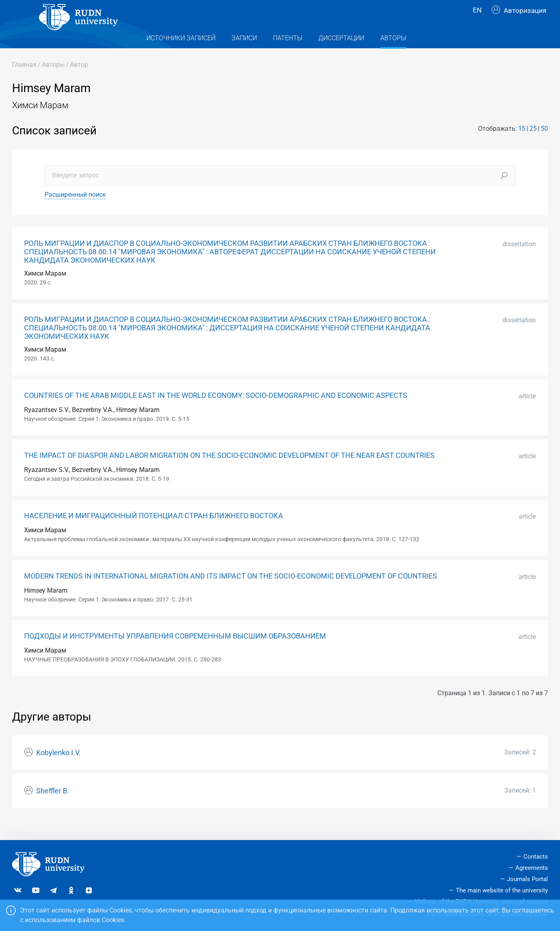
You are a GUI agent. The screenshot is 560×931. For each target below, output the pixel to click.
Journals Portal (527, 879)
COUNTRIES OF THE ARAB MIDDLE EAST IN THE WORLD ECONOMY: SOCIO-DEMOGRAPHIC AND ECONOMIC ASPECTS (216, 412)
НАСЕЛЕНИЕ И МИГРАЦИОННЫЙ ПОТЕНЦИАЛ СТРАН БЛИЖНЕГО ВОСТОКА (154, 532)
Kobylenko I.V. (58, 769)
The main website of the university (502, 890)
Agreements (532, 868)
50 (544, 145)
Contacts (536, 857)
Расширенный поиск (75, 211)
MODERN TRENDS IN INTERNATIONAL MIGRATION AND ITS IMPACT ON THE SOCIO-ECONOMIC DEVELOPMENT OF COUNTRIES (231, 592)
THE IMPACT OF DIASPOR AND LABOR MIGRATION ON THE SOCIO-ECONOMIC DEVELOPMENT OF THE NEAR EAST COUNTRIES (229, 472)
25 (533, 145)
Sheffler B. (53, 807)
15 (522, 145)
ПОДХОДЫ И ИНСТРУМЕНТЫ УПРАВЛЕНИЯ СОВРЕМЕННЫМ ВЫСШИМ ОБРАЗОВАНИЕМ (175, 652)
